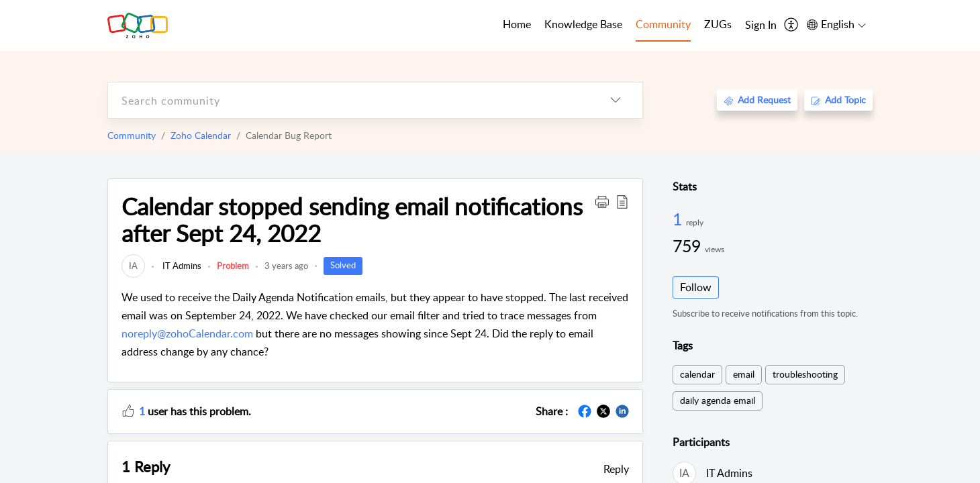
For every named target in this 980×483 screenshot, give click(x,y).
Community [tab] (663, 24)
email (744, 374)
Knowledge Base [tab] (583, 24)
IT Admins (181, 266)
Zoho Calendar (201, 135)
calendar (697, 374)
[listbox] (616, 100)
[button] (602, 201)
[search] (348, 100)
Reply (616, 469)
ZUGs (718, 24)
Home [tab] (517, 24)
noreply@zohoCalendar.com (187, 333)
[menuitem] (761, 25)
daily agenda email (718, 400)
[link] (133, 266)
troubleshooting (805, 374)
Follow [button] (696, 287)
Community (132, 135)
